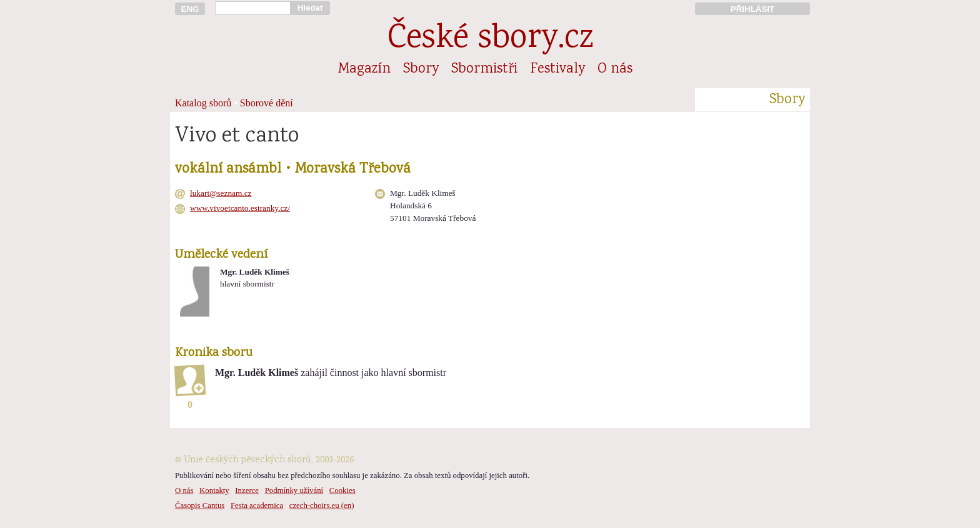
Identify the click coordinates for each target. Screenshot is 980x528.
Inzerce (247, 490)
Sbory (421, 69)
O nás (615, 69)
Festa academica (257, 505)
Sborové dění (267, 103)
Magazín (364, 69)
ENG (190, 9)
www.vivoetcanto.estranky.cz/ (240, 208)
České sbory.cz (490, 40)
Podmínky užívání (294, 490)
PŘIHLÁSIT (752, 9)
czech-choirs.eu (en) (322, 505)
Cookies (342, 490)
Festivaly (557, 69)
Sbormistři (484, 69)
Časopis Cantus (200, 505)
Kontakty (214, 490)
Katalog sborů (203, 103)
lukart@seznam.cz (221, 193)
